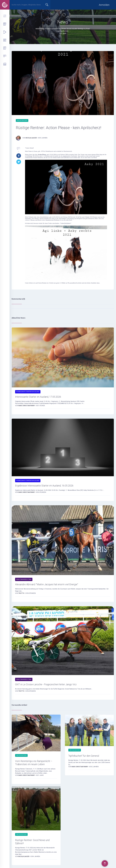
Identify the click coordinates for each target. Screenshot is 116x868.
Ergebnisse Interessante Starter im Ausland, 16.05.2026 (44, 486)
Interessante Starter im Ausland (28, 393)
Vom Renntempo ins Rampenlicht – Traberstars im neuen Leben (34, 763)
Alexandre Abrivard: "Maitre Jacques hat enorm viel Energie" (47, 585)
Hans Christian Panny (27, 406)
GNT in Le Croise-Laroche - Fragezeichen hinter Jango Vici (46, 685)
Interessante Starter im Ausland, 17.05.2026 (38, 398)
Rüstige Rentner (22, 120)
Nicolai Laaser (31, 138)
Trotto (22, 594)
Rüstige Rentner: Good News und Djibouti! (32, 842)
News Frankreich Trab (24, 580)
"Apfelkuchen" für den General (84, 756)
